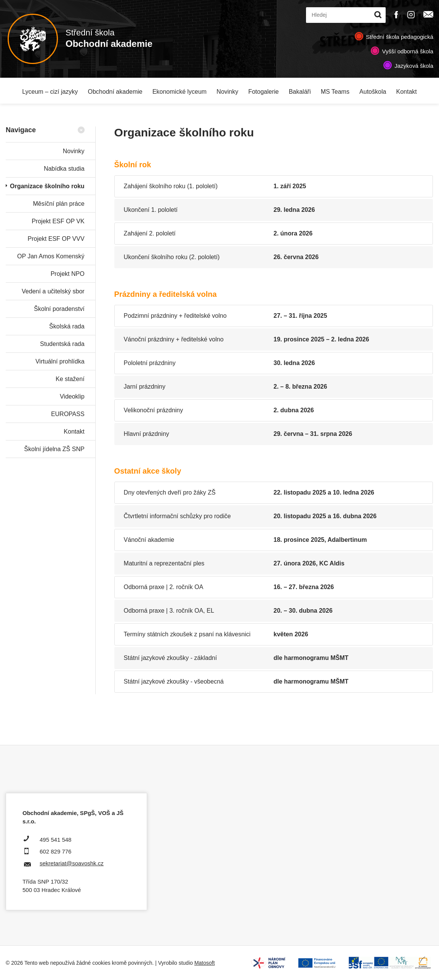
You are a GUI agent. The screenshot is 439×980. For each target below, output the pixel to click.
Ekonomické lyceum (179, 92)
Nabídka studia (64, 169)
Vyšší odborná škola (408, 51)
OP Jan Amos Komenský (51, 256)
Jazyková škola (414, 66)
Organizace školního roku (47, 186)
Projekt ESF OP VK (58, 221)
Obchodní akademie (115, 92)
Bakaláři (300, 92)
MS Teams (335, 92)
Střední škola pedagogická (400, 37)
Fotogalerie (263, 92)
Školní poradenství (59, 309)
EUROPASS (68, 414)
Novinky (227, 92)
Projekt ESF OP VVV (56, 239)
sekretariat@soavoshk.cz (72, 863)
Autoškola (373, 92)
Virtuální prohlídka (60, 361)
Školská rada (67, 326)
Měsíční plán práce (58, 204)
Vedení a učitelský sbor (53, 291)
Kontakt (407, 92)
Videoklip (72, 396)
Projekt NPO (68, 274)
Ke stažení (70, 379)
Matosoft (205, 963)
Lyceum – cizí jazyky (50, 92)
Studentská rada (62, 344)
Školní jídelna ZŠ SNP (54, 449)
